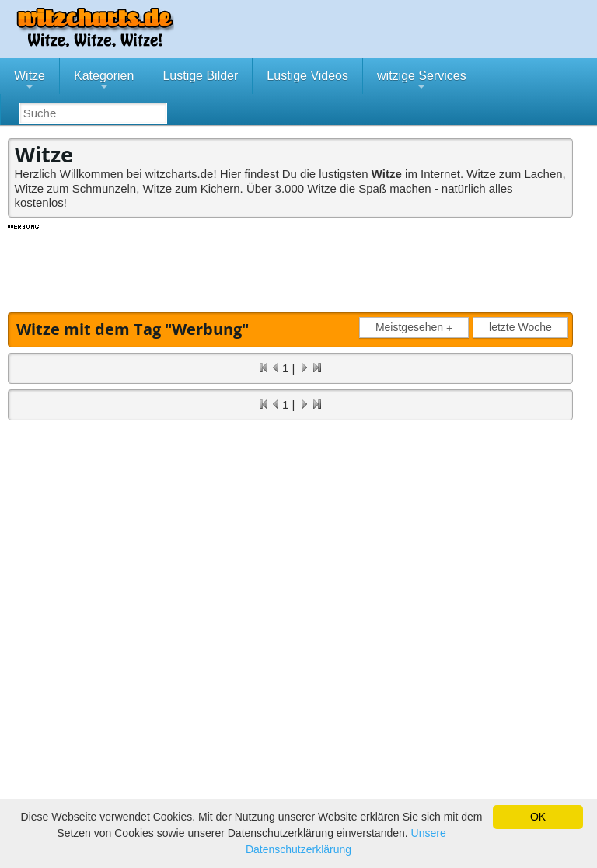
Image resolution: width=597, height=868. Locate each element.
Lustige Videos (307, 76)
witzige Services (422, 82)
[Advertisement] (292, 267)
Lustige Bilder (200, 76)
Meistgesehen (417, 328)
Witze (30, 82)
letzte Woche (520, 327)
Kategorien (104, 82)
